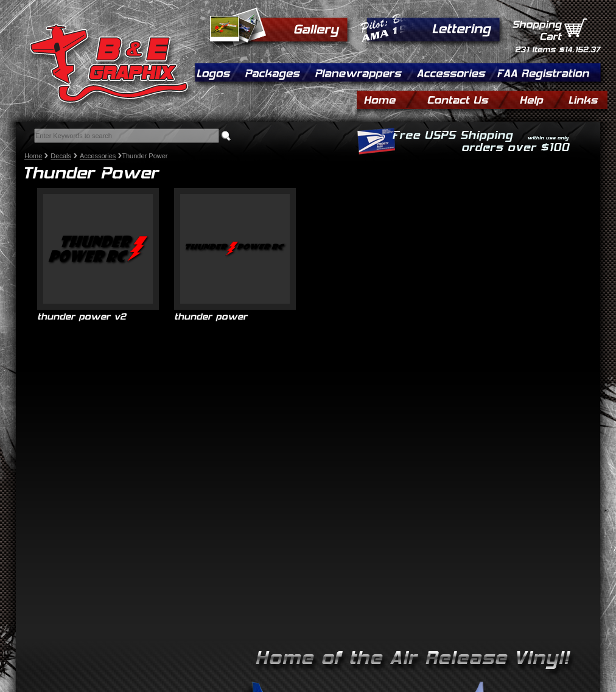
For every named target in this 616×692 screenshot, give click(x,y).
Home (33, 156)
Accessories (98, 156)
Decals (61, 156)
